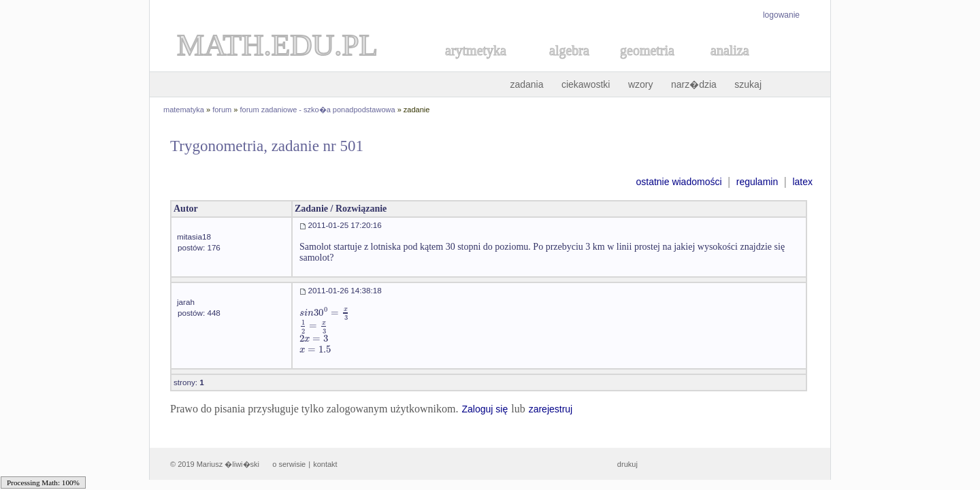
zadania (526, 84)
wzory (641, 84)
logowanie (781, 15)
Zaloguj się (485, 409)
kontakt (325, 464)
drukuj (627, 464)
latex (802, 182)
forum (222, 110)
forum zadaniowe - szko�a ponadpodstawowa (318, 110)
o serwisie (289, 464)
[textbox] (325, 313)
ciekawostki (586, 84)
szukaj (748, 84)
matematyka (184, 110)
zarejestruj (551, 409)
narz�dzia (694, 84)
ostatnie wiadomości (679, 182)
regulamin (757, 182)
